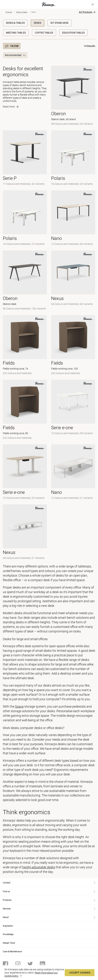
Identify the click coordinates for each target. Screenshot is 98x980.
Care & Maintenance (12, 952)
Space (19, 706)
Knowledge (8, 934)
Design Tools (9, 943)
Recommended (15, 55)
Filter (12, 46)
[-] (25, 218)
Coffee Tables (44, 33)
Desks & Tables (22, 12)
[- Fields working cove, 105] (73, 345)
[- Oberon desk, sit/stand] (73, 96)
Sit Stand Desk (59, 23)
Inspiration (8, 926)
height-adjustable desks (39, 867)
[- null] (25, 158)
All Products (86, 12)
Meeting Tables (16, 33)
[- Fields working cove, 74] (25, 345)
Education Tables (73, 33)
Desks (38, 23)
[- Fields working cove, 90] (25, 410)
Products (9, 12)
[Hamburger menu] (93, 4)
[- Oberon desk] (25, 281)
